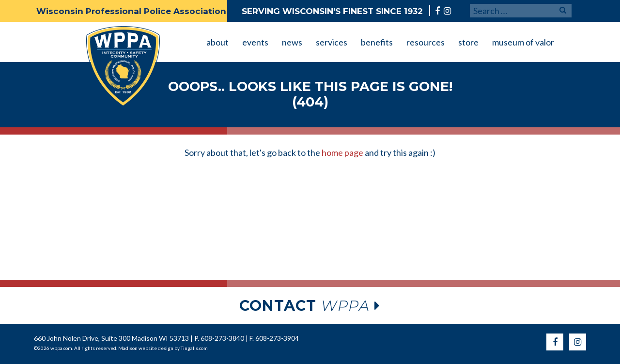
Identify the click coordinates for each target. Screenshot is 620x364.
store (468, 42)
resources (426, 42)
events (255, 42)
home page (342, 152)
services (332, 42)
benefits (377, 42)
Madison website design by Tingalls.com (163, 348)
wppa (310, 306)
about (217, 42)
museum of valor (523, 42)
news (292, 42)
